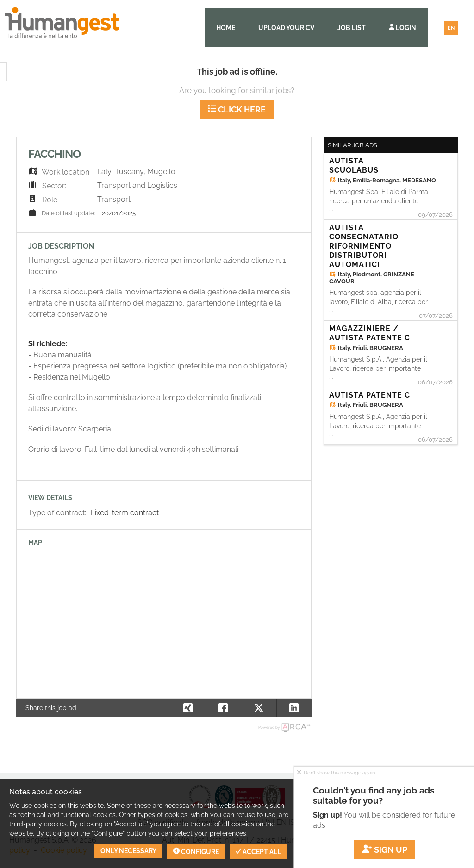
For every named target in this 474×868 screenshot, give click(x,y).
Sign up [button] (384, 850)
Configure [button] (196, 852)
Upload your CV (286, 28)
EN (451, 28)
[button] (294, 708)
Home (226, 28)
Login (402, 28)
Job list (352, 28)
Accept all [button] (258, 852)
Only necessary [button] (128, 851)
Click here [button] (237, 109)
